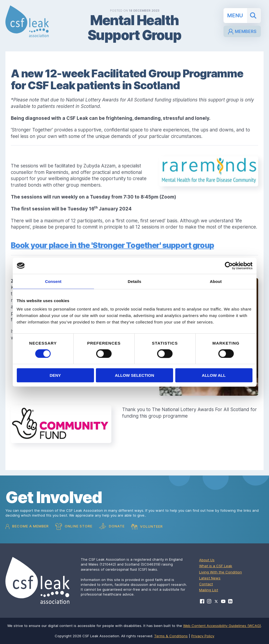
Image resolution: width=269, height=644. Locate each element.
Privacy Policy (203, 636)
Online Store (74, 526)
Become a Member (27, 526)
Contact (206, 584)
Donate (112, 526)
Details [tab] (135, 281)
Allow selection (134, 375)
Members (242, 32)
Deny (55, 375)
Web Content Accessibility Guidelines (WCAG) (222, 626)
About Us (207, 560)
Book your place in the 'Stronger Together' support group (112, 245)
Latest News (210, 578)
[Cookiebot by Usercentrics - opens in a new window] (229, 266)
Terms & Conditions (171, 636)
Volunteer (147, 527)
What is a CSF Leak (216, 566)
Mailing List (209, 590)
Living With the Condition (221, 572)
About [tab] (216, 281)
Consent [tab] (53, 281)
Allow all (214, 375)
